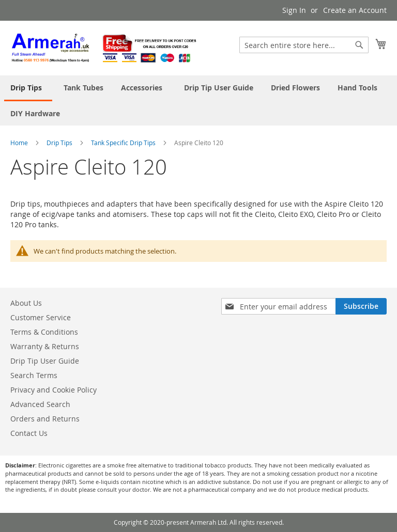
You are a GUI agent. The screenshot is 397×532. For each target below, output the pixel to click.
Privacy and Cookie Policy (54, 390)
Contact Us (29, 433)
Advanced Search (40, 404)
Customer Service (41, 317)
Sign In (294, 10)
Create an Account (355, 10)
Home (20, 143)
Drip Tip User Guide (45, 361)
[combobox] (304, 45)
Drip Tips (60, 143)
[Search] (359, 45)
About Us (26, 303)
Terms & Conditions (44, 332)
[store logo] (104, 48)
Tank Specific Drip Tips (124, 143)
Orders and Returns (45, 419)
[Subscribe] (361, 306)
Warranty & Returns (45, 346)
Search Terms (34, 375)
